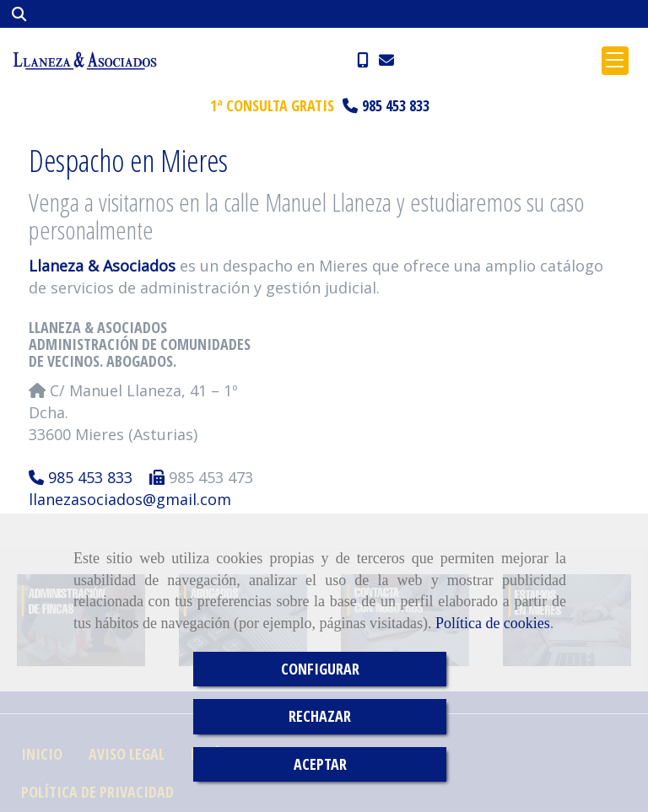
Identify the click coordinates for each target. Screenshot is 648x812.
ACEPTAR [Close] (320, 764)
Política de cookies (493, 623)
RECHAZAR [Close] (320, 716)
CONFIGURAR (320, 669)
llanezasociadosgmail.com (130, 499)
